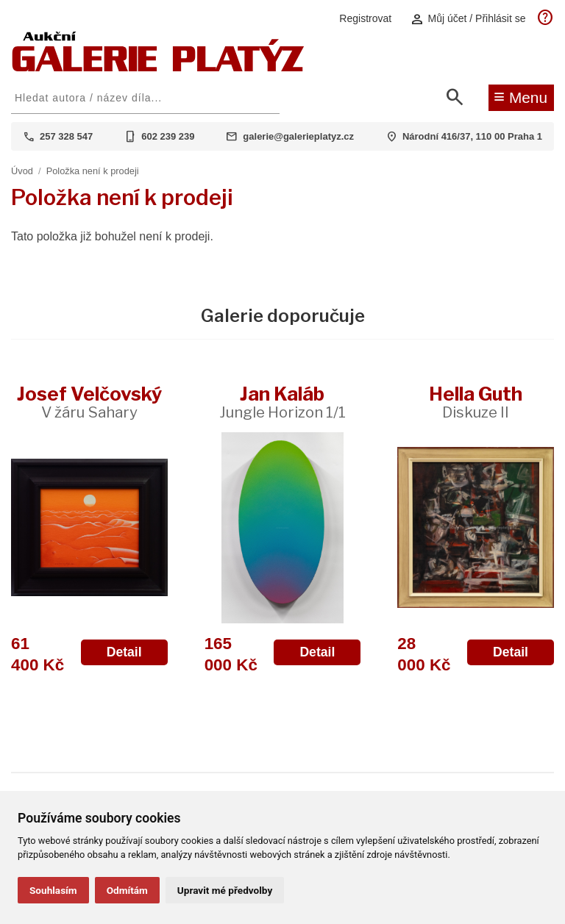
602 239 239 (168, 136)
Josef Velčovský (89, 402)
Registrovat (365, 18)
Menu (520, 96)
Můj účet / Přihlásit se (468, 19)
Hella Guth (476, 402)
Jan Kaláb (282, 402)
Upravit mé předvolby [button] (225, 890)
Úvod (22, 171)
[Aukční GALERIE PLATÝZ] (158, 68)
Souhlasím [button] (53, 890)
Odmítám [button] (127, 890)
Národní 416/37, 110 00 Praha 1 (472, 136)
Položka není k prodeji (93, 171)
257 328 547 (66, 136)
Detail (124, 652)
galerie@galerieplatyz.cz (298, 136)
